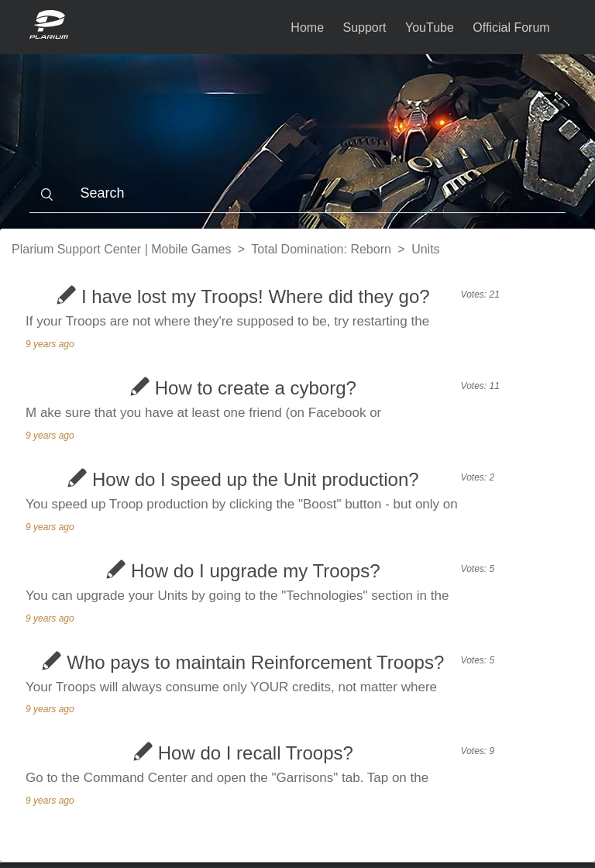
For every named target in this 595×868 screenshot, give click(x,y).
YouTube (430, 28)
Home (307, 28)
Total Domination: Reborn (321, 249)
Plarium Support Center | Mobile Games (121, 249)
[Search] (297, 194)
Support (365, 28)
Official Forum (511, 28)
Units (425, 249)
